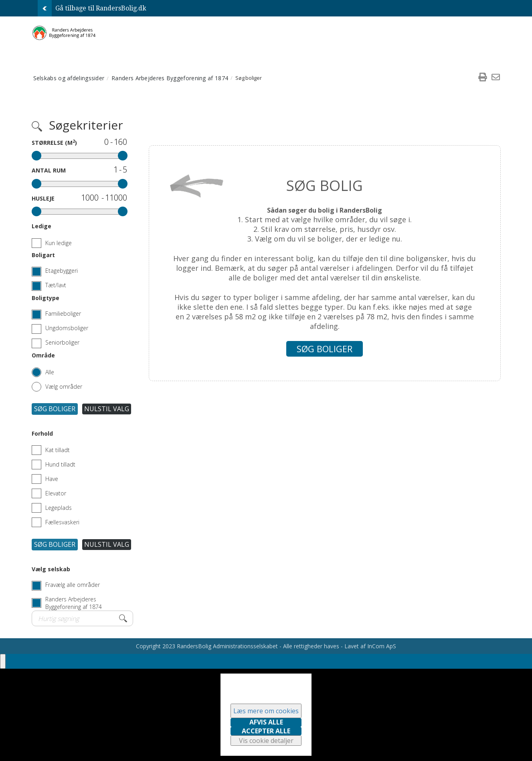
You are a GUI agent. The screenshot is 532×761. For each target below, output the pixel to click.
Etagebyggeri (62, 271)
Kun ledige (52, 243)
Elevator (49, 493)
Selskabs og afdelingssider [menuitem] (69, 78)
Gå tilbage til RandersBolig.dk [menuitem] (92, 8)
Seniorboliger (62, 342)
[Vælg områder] (57, 384)
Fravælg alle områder (73, 585)
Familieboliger (63, 314)
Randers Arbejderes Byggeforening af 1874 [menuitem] (170, 78)
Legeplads (52, 508)
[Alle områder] (43, 370)
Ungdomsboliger (67, 328)
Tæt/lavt (56, 285)
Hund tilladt (54, 465)
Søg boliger (55, 409)
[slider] (36, 156)
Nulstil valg (107, 409)
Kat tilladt (51, 450)
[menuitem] (483, 78)
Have (45, 479)
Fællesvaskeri (56, 522)
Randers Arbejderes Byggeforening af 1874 (74, 603)
